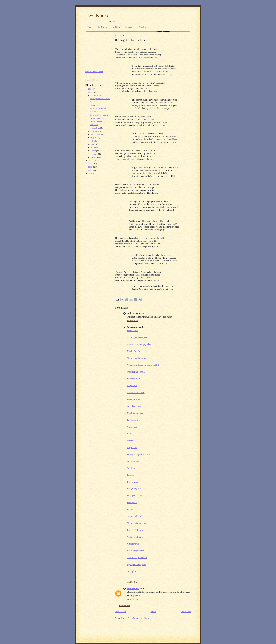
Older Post (186, 611)
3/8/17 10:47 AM (132, 599)
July (92, 141)
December (95, 95)
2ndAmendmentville (98, 108)
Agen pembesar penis (136, 564)
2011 (90, 164)
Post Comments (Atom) (139, 618)
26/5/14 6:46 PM (132, 321)
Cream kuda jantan (136, 392)
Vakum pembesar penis (137, 337)
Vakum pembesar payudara (139, 358)
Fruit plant (132, 502)
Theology (143, 27)
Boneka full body (135, 530)
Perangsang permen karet (139, 454)
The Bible (94, 125)
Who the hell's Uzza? (94, 72)
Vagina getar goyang (137, 523)
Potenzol (131, 475)
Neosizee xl (132, 441)
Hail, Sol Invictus (97, 102)
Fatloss (130, 509)
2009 (90, 170)
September (95, 134)
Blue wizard (133, 482)
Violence (129, 27)
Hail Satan (94, 112)
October (94, 131)
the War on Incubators (99, 118)
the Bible (116, 27)
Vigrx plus (132, 447)
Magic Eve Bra (134, 351)
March (93, 151)
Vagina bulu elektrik (136, 516)
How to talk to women (99, 115)
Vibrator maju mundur (137, 557)
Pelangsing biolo (134, 496)
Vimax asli (132, 427)
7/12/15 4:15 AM (132, 582)
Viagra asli (132, 386)
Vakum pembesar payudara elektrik (143, 365)
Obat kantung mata (136, 372)
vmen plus (131, 571)
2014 (90, 89)
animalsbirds (133, 589)
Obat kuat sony (134, 406)
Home (90, 27)
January (94, 157)
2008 (90, 173)
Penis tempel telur (135, 551)
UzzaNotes (96, 16)
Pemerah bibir (134, 379)
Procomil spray (134, 399)
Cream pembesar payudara (139, 344)
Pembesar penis (134, 420)
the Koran (102, 27)
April (93, 147)
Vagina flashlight (135, 537)
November (95, 128)
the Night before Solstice (100, 99)
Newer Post (120, 611)
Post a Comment (124, 606)
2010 (90, 167)
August (94, 138)
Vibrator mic (133, 544)
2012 (90, 160)
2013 (90, 92)
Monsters (94, 105)
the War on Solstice (98, 121)
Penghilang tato (134, 489)
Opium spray (133, 461)
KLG (129, 434)
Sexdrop (131, 468)
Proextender (133, 330)
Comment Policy (92, 80)
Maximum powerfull (136, 413)
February (94, 154)
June (93, 144)
